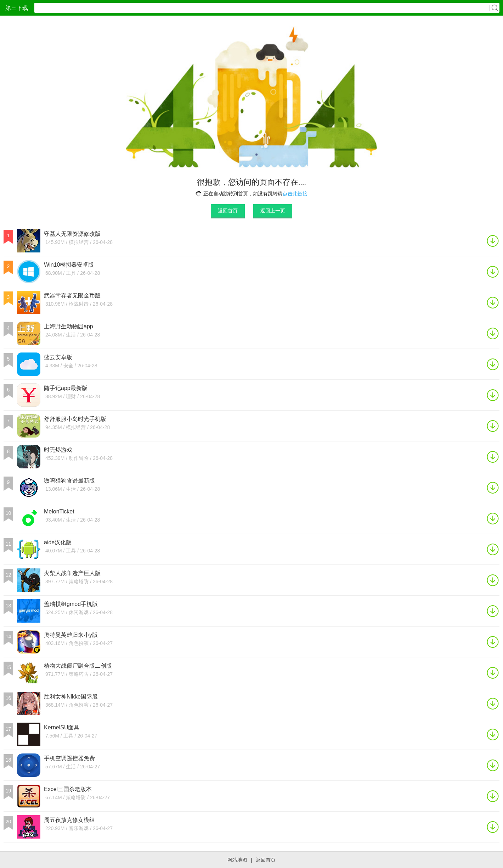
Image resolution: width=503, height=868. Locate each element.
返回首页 (228, 211)
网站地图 (237, 860)
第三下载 (17, 8)
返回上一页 (273, 211)
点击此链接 (295, 194)
